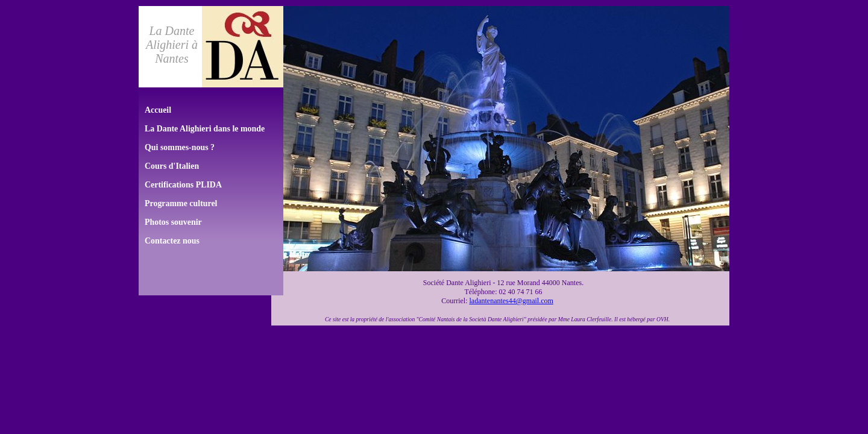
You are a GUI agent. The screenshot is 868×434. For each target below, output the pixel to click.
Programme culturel (181, 203)
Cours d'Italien (172, 166)
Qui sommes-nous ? (180, 147)
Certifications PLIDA (183, 185)
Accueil (158, 110)
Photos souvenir (173, 222)
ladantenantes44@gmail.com (511, 301)
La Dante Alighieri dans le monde (205, 129)
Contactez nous (172, 241)
